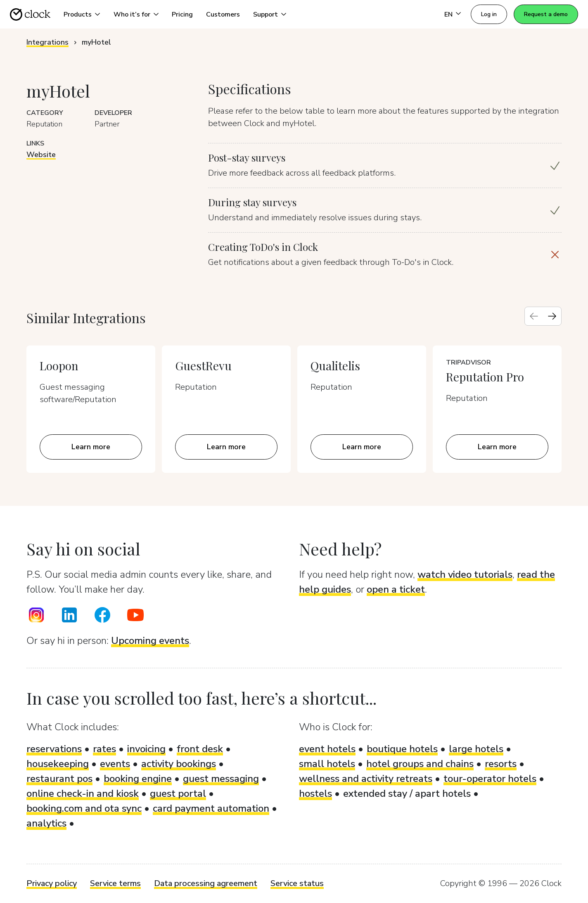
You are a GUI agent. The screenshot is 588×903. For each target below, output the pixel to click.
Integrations (47, 42)
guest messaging (221, 779)
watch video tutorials (465, 574)
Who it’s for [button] (132, 14)
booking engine (138, 779)
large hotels (476, 749)
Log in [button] (489, 14)
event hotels (327, 749)
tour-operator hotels (490, 779)
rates (104, 749)
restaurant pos (59, 779)
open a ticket (396, 589)
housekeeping (58, 764)
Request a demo (546, 14)
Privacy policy (52, 883)
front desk (200, 749)
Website (41, 155)
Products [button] (78, 14)
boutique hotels (402, 749)
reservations (54, 749)
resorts (501, 764)
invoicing (146, 749)
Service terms (115, 883)
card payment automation (211, 808)
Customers (223, 14)
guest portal (178, 793)
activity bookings (179, 764)
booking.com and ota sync (84, 808)
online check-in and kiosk (83, 793)
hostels (315, 793)
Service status (297, 883)
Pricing (182, 14)
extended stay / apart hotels (407, 793)
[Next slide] (552, 316)
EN (448, 14)
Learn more (91, 447)
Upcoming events (150, 641)
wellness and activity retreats (366, 779)
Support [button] (266, 14)
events (115, 764)
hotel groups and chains (420, 764)
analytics (46, 823)
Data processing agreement (206, 883)
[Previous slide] (534, 316)
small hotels (327, 764)
